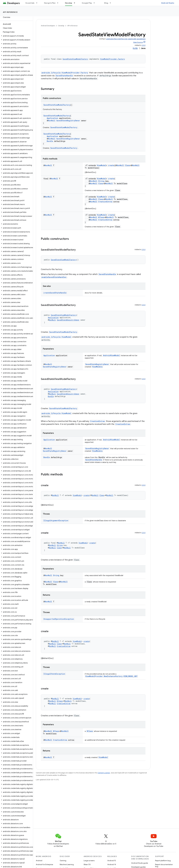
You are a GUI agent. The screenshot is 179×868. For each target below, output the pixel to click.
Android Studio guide (140, 863)
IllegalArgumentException (56, 521)
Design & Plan (50, 3)
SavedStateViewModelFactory (75, 59)
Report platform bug (163, 861)
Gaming (63, 861)
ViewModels (97, 367)
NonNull (52, 121)
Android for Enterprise (44, 864)
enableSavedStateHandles (54, 277)
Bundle (50, 141)
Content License (104, 773)
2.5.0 (144, 250)
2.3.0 (144, 45)
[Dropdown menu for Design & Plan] (59, 3)
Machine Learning (67, 864)
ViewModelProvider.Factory (113, 59)
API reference (10, 12)
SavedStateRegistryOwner (68, 121)
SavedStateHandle (64, 76)
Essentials (30, 3)
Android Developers (48, 26)
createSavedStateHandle (55, 293)
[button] (16, 36)
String (101, 181)
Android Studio (168, 3)
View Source (138, 42)
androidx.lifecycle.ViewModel (56, 337)
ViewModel (101, 165)
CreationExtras (105, 202)
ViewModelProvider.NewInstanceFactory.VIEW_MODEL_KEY (111, 676)
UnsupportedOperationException (59, 619)
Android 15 (112, 861)
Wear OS (87, 864)
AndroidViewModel (111, 355)
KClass (101, 217)
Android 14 (112, 864)
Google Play (87, 3)
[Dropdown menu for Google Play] (95, 3)
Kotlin (135, 48)
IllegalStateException (54, 674)
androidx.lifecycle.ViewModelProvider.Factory (65, 73)
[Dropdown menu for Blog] (111, 3)
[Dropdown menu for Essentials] (38, 3)
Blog (106, 3)
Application (52, 118)
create (111, 165)
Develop (61, 26)
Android (39, 861)
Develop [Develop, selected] (69, 3)
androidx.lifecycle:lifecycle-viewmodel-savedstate (126, 39)
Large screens (89, 861)
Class (127, 165)
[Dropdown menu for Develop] (76, 3)
